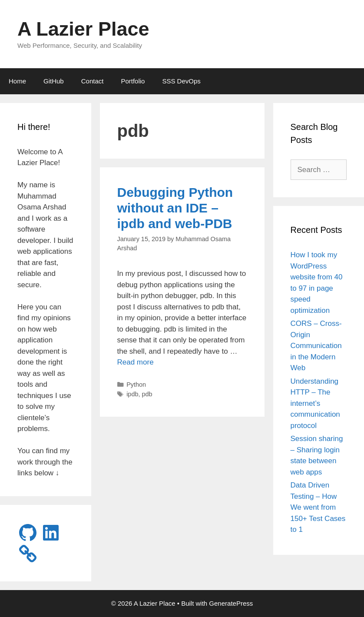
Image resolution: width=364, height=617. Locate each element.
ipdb (132, 394)
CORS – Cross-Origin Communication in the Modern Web (316, 346)
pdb (147, 394)
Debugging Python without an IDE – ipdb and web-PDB (175, 208)
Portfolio (133, 81)
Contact (93, 81)
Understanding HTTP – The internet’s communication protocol (315, 403)
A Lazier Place (83, 29)
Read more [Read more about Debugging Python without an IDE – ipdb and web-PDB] (136, 362)
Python (136, 385)
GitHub (54, 81)
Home (17, 81)
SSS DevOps (181, 81)
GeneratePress (231, 603)
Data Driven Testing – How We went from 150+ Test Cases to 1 (318, 507)
